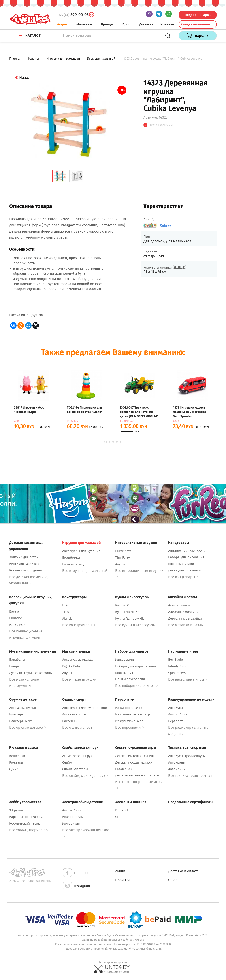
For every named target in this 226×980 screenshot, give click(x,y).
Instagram (76, 886)
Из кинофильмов (129, 708)
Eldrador (16, 618)
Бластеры (17, 714)
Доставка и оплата (183, 871)
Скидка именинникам (198, 24)
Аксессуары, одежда (78, 660)
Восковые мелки (181, 564)
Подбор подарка (198, 15)
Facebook (76, 873)
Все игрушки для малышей (86, 571)
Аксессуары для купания (81, 551)
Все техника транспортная (192, 776)
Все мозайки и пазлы (187, 625)
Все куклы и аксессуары (137, 625)
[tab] (60, 176)
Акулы (120, 564)
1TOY (66, 612)
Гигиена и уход (74, 564)
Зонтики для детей (24, 557)
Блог (126, 24)
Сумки (14, 769)
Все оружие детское (27, 727)
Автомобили (178, 714)
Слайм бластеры (75, 769)
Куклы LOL (123, 605)
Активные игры (74, 714)
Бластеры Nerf (20, 721)
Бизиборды (71, 558)
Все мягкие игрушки (81, 679)
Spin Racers (177, 673)
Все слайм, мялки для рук (85, 776)
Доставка (146, 24)
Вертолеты (177, 721)
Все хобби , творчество (30, 830)
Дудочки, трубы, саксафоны (31, 673)
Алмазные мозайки (183, 612)
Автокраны (177, 762)
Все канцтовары (183, 577)
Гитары (15, 666)
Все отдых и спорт (79, 727)
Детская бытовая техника (135, 756)
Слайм (67, 762)
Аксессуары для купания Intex (85, 708)
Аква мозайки (179, 605)
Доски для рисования (185, 570)
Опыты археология (130, 679)
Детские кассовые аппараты (137, 775)
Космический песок (24, 823)
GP (117, 817)
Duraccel (122, 810)
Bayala (14, 611)
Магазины (84, 24)
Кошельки (17, 756)
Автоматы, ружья (23, 708)
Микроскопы (125, 660)
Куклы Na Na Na (127, 612)
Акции (62, 24)
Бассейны (70, 721)
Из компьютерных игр (133, 714)
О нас (173, 880)
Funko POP (17, 625)
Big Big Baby (71, 666)
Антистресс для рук (77, 756)
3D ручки (16, 810)
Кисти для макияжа (24, 564)
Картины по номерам (26, 817)
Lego (66, 605)
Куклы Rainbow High (131, 619)
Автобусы (176, 708)
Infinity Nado (178, 666)
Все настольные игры (188, 679)
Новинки (167, 24)
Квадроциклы (73, 817)
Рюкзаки (16, 762)
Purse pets (123, 551)
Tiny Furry (122, 558)
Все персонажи (129, 727)
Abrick (67, 619)
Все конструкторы (79, 625)
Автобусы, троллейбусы (187, 756)
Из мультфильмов (129, 721)
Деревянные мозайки (185, 619)
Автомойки (177, 769)
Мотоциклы (71, 823)
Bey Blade (175, 660)
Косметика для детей (26, 570)
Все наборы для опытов (136, 686)
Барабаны (17, 660)
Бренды (107, 24)
